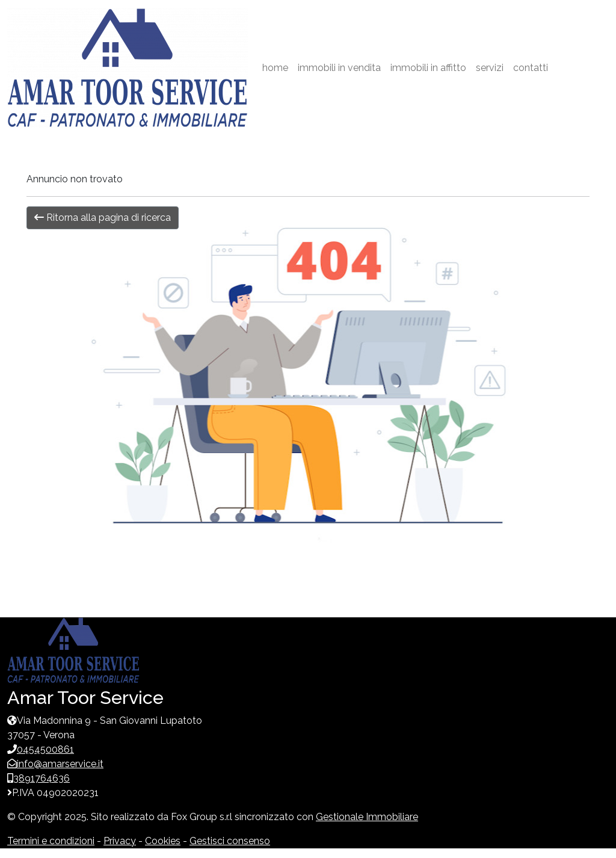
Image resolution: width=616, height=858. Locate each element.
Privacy (120, 841)
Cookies (163, 841)
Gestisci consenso (230, 841)
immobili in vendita (339, 68)
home (275, 68)
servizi (490, 68)
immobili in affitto (428, 68)
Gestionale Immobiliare (367, 817)
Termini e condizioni (51, 841)
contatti (531, 68)
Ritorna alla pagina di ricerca (103, 218)
